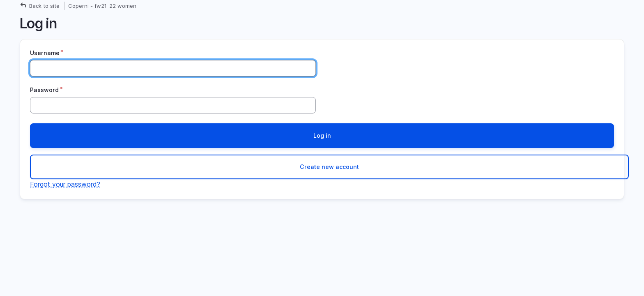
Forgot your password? (65, 184)
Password (44, 90)
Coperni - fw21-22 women (102, 6)
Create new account (329, 167)
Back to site (44, 6)
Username (45, 53)
